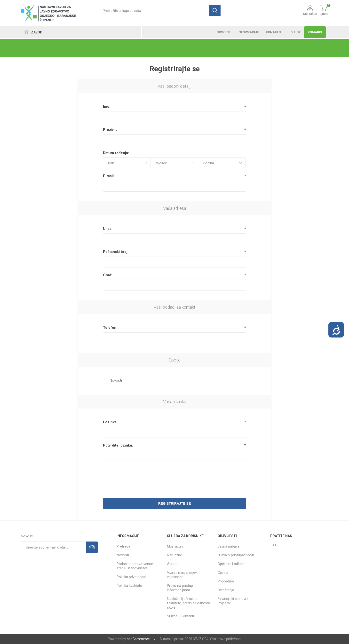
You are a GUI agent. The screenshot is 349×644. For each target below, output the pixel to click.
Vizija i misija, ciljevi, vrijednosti (183, 575)
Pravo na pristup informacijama (180, 588)
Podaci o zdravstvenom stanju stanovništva (135, 566)
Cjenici (223, 573)
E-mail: (109, 176)
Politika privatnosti (131, 577)
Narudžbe (174, 555)
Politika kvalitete (129, 586)
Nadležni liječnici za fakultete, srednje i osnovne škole (189, 603)
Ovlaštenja (226, 590)
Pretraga (123, 546)
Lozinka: (110, 422)
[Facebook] (275, 545)
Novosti (116, 380)
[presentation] (174, 476)
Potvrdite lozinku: (118, 445)
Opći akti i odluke (231, 564)
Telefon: (110, 328)
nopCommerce (138, 639)
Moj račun (310, 14)
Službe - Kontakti (180, 616)
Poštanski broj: (116, 252)
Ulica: (108, 229)
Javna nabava (229, 546)
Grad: (108, 275)
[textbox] (153, 11)
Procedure (226, 581)
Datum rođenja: (116, 153)
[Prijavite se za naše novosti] (54, 547)
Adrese (173, 564)
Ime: (107, 107)
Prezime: (111, 130)
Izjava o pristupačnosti (236, 555)
